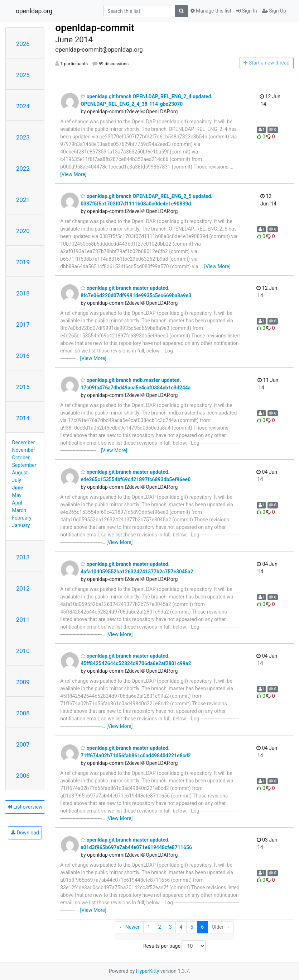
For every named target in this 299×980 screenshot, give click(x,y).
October (21, 458)
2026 (23, 44)
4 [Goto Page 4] (181, 927)
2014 (23, 418)
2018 (23, 293)
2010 (23, 651)
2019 (23, 262)
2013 (23, 557)
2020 (23, 231)
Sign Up (274, 11)
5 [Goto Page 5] (192, 927)
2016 (23, 356)
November (24, 450)
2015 (23, 387)
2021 (23, 200)
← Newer (129, 927)
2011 (23, 620)
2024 (23, 106)
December (24, 442)
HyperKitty (148, 971)
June (18, 488)
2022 (23, 169)
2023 (23, 137)
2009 (23, 682)
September (24, 465)
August (20, 473)
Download (25, 833)
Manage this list (211, 11)
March (19, 510)
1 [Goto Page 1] (149, 927)
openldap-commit (95, 28)
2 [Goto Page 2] (160, 927)
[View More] (73, 174)
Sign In (247, 11)
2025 (23, 75)
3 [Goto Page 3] (170, 927)
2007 (23, 744)
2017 (23, 325)
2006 (23, 776)
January (21, 525)
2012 (23, 588)
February (22, 518)
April (17, 503)
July (17, 480)
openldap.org (34, 11)
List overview (25, 807)
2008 (23, 713)
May (17, 495)
